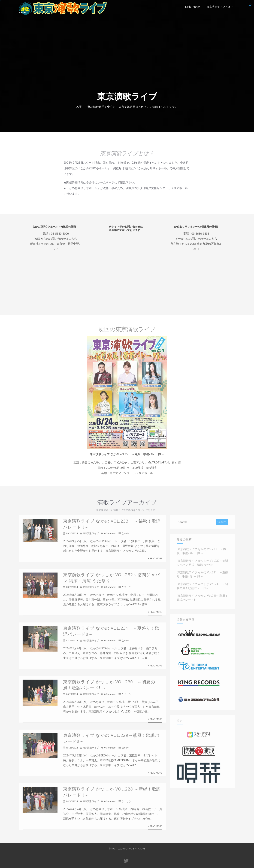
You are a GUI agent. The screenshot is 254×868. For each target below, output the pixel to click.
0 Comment (110, 535)
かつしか (126, 589)
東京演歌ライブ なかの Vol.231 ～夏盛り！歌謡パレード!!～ (202, 577)
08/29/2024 (72, 589)
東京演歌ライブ (91, 535)
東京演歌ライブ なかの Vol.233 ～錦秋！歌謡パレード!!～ (201, 553)
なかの (125, 535)
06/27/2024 (72, 696)
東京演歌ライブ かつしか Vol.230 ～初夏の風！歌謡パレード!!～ (202, 588)
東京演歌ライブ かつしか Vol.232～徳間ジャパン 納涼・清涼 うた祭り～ (112, 580)
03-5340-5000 (66, 232)
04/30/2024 (72, 803)
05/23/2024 (72, 750)
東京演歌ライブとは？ (220, 7)
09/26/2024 (72, 535)
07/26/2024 (72, 643)
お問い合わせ (193, 7)
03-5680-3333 (193, 232)
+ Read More (155, 560)
